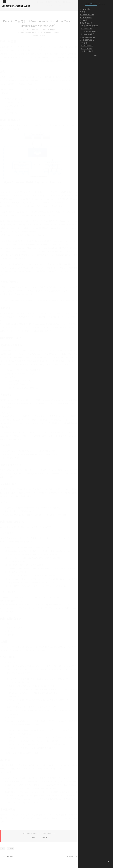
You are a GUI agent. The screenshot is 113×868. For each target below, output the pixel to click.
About (50, 6)
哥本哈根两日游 (7, 857)
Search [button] (59, 6)
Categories (68, 3)
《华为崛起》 (71, 857)
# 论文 (3, 848)
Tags (58, 3)
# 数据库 (10, 848)
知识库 (49, 3)
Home (40, 3)
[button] (108, 862)
